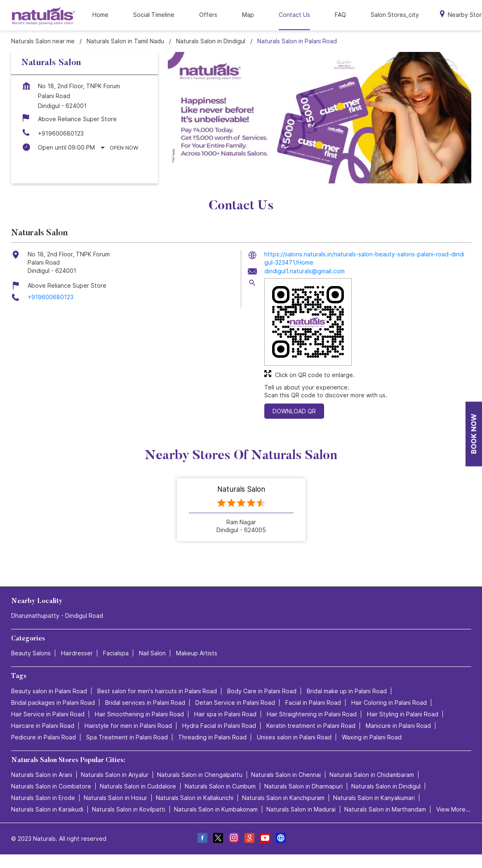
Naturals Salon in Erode (43, 798)
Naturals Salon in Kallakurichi (195, 798)
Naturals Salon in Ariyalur (115, 775)
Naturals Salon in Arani (42, 775)
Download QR (294, 411)
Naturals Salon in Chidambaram (372, 775)
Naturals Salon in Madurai (301, 809)
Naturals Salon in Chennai (286, 775)
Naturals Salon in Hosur (115, 798)
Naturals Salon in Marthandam (385, 809)
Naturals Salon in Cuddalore (138, 786)
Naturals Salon (241, 490)
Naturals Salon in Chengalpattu (200, 775)
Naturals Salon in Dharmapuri (303, 786)
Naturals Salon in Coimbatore (51, 786)
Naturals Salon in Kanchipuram (283, 798)
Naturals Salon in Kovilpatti (129, 809)
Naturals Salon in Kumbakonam (216, 809)
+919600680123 (61, 133)
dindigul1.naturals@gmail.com (304, 271)
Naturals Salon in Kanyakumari (374, 798)
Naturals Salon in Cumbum (220, 786)
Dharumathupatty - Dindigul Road (57, 616)
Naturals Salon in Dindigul (386, 786)
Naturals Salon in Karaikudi (47, 809)
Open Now (124, 148)
